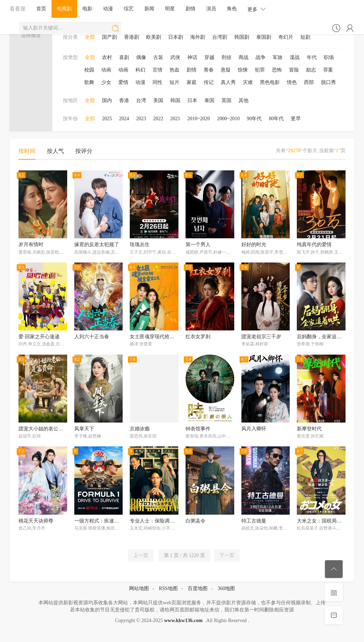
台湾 (141, 100)
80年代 (276, 119)
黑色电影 (270, 82)
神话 (192, 57)
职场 (329, 57)
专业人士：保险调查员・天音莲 (165, 521)
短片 (175, 82)
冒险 (294, 70)
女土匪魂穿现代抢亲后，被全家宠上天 (172, 337)
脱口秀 (328, 82)
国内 (107, 100)
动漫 (108, 9)
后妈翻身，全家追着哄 (322, 337)
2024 (124, 119)
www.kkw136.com (183, 620)
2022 (158, 119)
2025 (107, 119)
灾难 (248, 82)
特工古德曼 (254, 521)
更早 (296, 119)
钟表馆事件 (198, 429)
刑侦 (226, 57)
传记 (209, 82)
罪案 (328, 70)
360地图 (226, 588)
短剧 (305, 37)
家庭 (192, 82)
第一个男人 (198, 245)
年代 (312, 57)
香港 (124, 100)
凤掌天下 (84, 429)
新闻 (149, 9)
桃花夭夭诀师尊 (36, 521)
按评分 (84, 151)
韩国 (175, 100)
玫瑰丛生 (140, 245)
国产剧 (109, 37)
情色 (292, 82)
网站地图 (139, 588)
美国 (158, 100)
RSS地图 (168, 588)
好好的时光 (254, 245)
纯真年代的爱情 (314, 245)
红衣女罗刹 (198, 337)
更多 (257, 9)
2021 (175, 119)
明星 (170, 9)
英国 (226, 100)
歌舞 (89, 82)
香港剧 (132, 37)
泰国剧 (264, 37)
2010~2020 (199, 119)
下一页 (227, 555)
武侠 (175, 57)
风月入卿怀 (254, 429)
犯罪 (260, 70)
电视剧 (64, 9)
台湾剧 (220, 37)
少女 (106, 82)
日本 (192, 100)
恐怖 (277, 70)
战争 (261, 57)
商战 (243, 57)
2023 (141, 119)
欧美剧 (154, 37)
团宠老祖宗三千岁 (261, 337)
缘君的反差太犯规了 (97, 245)
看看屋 (18, 9)
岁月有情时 (31, 245)
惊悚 (243, 70)
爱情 (123, 82)
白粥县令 (196, 521)
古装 (158, 57)
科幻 (140, 70)
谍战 (295, 57)
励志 (311, 70)
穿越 (209, 57)
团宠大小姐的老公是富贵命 (48, 429)
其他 (243, 100)
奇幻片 (286, 37)
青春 (209, 70)
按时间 (27, 151)
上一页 (141, 555)
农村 (107, 57)
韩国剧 (242, 37)
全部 (90, 37)
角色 (232, 9)
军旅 (278, 57)
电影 (87, 9)
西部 (309, 82)
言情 (157, 70)
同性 (157, 82)
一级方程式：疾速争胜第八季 (107, 521)
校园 (89, 70)
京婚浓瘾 (140, 429)
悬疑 (226, 70)
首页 (41, 9)
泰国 (209, 100)
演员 (211, 9)
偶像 (141, 57)
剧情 (191, 9)
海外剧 (198, 37)
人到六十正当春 (92, 337)
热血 (175, 70)
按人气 (55, 151)
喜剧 (124, 57)
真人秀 (228, 82)
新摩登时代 (309, 429)
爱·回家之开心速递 (39, 337)
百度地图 (198, 588)
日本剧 (176, 37)
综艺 (129, 9)
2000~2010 (229, 119)
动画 (106, 70)
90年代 (254, 119)
